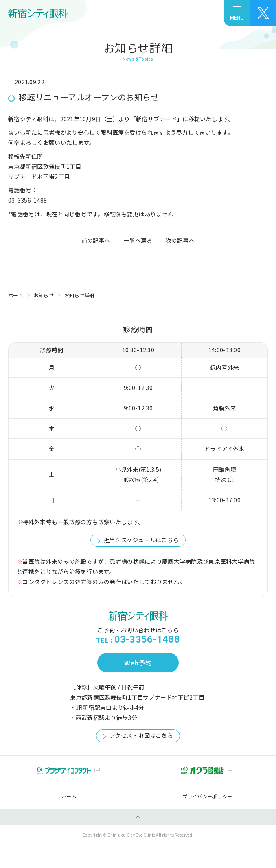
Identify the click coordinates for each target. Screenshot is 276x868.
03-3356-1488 (147, 639)
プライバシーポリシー (207, 796)
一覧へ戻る (138, 240)
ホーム (16, 295)
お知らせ (44, 295)
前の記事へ (96, 240)
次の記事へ (180, 240)
